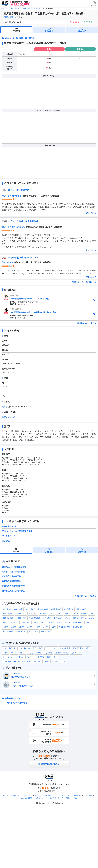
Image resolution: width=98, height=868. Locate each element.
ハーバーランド (51, 708)
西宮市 (76, 678)
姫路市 (88, 683)
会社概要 (77, 855)
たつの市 (14, 683)
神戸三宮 (12, 708)
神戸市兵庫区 (21, 674)
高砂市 (67, 683)
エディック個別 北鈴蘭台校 (14, 287)
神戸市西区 (47, 678)
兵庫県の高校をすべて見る (85, 656)
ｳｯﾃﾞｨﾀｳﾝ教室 (8, 322)
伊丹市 (44, 683)
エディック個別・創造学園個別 (23, 281)
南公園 (47, 722)
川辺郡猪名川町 (64, 687)
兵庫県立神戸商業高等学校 (13, 646)
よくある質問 (27, 855)
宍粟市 (83, 674)
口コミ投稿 (88, 855)
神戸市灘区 (33, 674)
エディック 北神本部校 (12, 256)
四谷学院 (6, 601)
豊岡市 (60, 683)
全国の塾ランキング (55, 858)
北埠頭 (63, 722)
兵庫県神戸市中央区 (11, 17)
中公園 (21, 717)
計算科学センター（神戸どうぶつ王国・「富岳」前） (22, 722)
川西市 (37, 687)
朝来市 (68, 674)
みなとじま (31, 717)
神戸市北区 (58, 678)
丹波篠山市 (7, 669)
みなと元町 (48, 713)
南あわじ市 (18, 669)
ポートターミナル (9, 717)
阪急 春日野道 (65, 708)
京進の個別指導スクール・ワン (23, 318)
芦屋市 (84, 678)
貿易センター (76, 713)
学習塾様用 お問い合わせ (49, 824)
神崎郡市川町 (25, 683)
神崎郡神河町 (21, 691)
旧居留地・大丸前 (62, 713)
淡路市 (75, 674)
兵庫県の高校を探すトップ (18, 763)
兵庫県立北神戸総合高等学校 (14, 627)
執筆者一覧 (15, 855)
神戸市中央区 (78, 683)
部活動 (21, 38)
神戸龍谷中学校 (9, 477)
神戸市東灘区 (46, 691)
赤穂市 (91, 678)
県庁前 (31, 713)
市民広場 (41, 717)
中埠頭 (55, 722)
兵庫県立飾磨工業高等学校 (13, 651)
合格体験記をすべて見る (85, 383)
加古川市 (43, 674)
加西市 (60, 674)
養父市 (6, 683)
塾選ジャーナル (71, 858)
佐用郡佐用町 (21, 678)
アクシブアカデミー (10, 596)
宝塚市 (21, 687)
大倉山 (38, 713)
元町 (35, 708)
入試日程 (31, 38)
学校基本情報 (9, 38)
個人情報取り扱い (51, 855)
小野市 (52, 674)
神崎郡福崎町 (43, 669)
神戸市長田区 (8, 674)
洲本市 (36, 683)
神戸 (41, 708)
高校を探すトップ (13, 758)
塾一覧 (6, 855)
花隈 (88, 708)
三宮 (4, 708)
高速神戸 (14, 713)
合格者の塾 (82, 31)
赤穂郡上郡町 (56, 669)
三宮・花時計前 (24, 708)
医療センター (52, 717)
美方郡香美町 (69, 669)
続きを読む (90, 273)
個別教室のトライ (10, 587)
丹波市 (53, 687)
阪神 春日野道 (78, 708)
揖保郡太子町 (8, 678)
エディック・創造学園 (19, 250)
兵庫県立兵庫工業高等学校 (13, 632)
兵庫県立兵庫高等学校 (11, 636)
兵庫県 (5, 467)
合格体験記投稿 (27, 858)
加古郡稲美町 (8, 691)
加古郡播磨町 (30, 669)
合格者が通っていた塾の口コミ (83, 342)
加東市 (91, 674)
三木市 (29, 687)
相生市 (52, 683)
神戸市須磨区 (81, 669)
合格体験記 (49, 31)
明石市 (6, 687)
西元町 (5, 713)
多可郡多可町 (78, 687)
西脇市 (14, 687)
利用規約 (38, 855)
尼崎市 (68, 678)
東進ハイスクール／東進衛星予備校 (17, 591)
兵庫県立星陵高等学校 (11, 641)
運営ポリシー (40, 858)
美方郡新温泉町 (34, 678)
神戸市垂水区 (34, 691)
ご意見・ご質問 (66, 855)
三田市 (45, 687)
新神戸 (23, 713)
